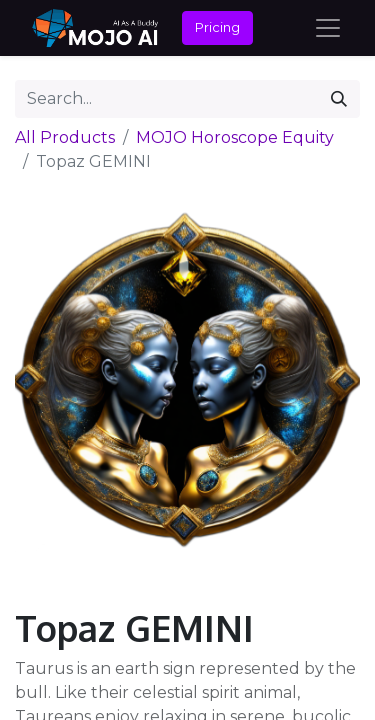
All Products (65, 137)
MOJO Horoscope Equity (235, 137)
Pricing (217, 27)
